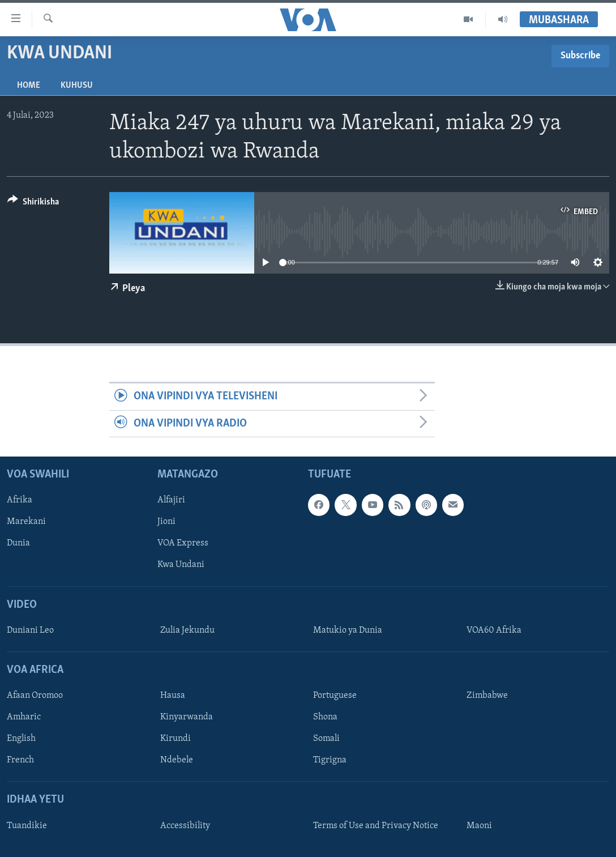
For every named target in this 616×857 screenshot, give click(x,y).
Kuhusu (77, 86)
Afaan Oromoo (35, 696)
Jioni (166, 522)
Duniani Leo (30, 630)
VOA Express (183, 544)
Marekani (26, 522)
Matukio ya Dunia (348, 630)
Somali (326, 739)
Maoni (479, 826)
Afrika (20, 500)
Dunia (18, 544)
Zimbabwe (487, 696)
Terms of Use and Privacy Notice (376, 826)
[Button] (33, 204)
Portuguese (335, 696)
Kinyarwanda (187, 717)
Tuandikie (27, 826)
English (21, 739)
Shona (325, 717)
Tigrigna (330, 761)
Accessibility (185, 826)
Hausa (173, 696)
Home (29, 86)
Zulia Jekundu (187, 630)
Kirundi (176, 739)
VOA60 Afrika (494, 630)
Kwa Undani (181, 565)
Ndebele (177, 761)
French (20, 761)
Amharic (24, 717)
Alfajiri (171, 500)
